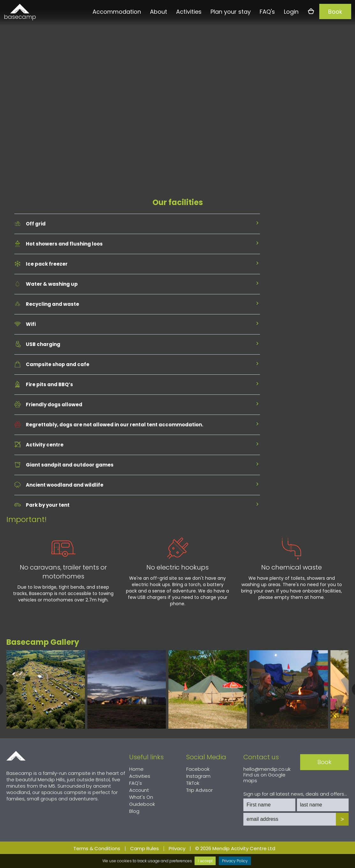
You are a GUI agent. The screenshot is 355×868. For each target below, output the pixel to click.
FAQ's (267, 12)
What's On (141, 797)
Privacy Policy (235, 861)
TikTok (193, 783)
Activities (189, 12)
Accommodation (117, 12)
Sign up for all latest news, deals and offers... (295, 794)
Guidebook (142, 804)
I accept (205, 861)
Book (335, 12)
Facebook (198, 769)
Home (16, 756)
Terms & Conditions (97, 849)
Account (139, 790)
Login (291, 12)
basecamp (20, 17)
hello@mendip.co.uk (267, 769)
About (159, 12)
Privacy (177, 849)
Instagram (198, 776)
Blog (134, 811)
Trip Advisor (200, 790)
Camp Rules (144, 849)
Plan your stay (231, 12)
